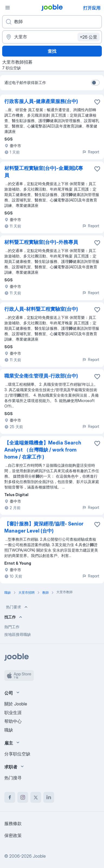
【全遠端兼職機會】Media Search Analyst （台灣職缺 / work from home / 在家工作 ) (43, 450)
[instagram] (23, 797)
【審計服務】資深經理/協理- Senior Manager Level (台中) (44, 527)
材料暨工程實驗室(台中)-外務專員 (41, 242)
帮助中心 (13, 721)
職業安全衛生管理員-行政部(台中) (41, 376)
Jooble (39, 856)
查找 (52, 51)
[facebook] (10, 797)
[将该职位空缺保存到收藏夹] (97, 102)
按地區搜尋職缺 (18, 634)
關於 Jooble (16, 704)
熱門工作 (12, 627)
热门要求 (17, 607)
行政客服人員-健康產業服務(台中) (41, 101)
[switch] (95, 83)
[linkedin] (49, 797)
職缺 (9, 730)
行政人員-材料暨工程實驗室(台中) (41, 309)
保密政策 (13, 835)
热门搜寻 (13, 778)
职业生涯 (13, 713)
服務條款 (13, 823)
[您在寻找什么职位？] (52, 22)
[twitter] (36, 797)
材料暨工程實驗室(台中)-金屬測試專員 (44, 172)
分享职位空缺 (17, 754)
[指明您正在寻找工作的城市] (52, 37)
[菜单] (8, 8)
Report (91, 152)
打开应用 (92, 8)
